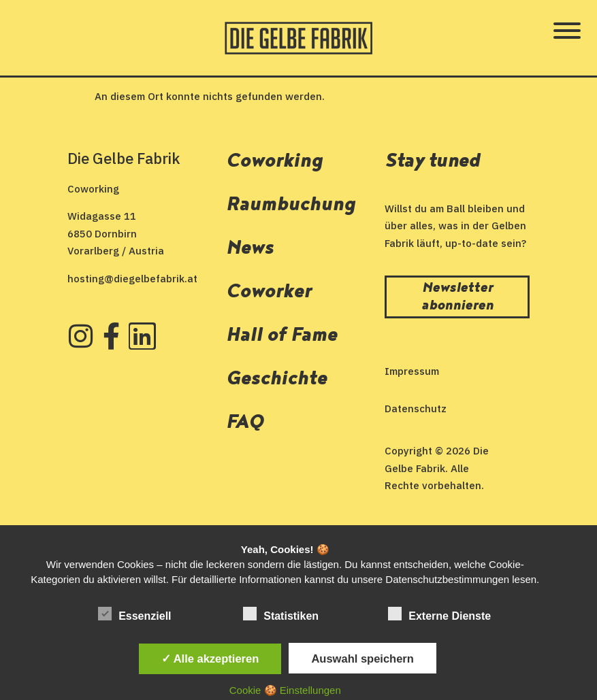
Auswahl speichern (362, 659)
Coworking (274, 161)
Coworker (269, 291)
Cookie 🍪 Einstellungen (285, 690)
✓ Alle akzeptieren (210, 659)
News (250, 248)
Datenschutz (416, 409)
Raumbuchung (291, 204)
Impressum (412, 371)
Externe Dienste (439, 614)
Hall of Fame (281, 335)
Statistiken (281, 614)
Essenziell (134, 614)
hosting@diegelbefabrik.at (132, 279)
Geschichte (276, 379)
